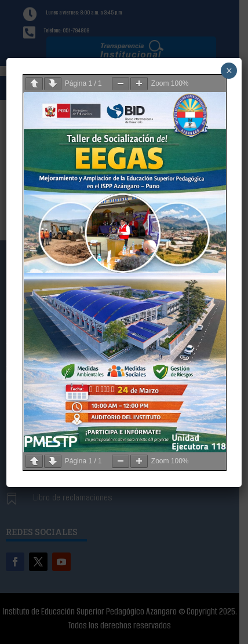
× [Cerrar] (229, 71)
